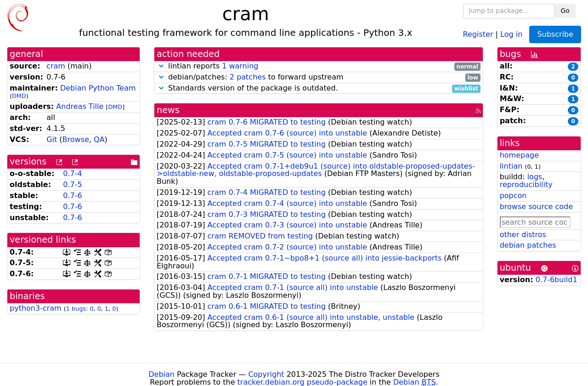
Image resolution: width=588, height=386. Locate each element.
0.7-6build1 (557, 280)
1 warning (240, 66)
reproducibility (526, 184)
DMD (19, 96)
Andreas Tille (80, 106)
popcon (513, 196)
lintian (511, 166)
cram (56, 66)
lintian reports (319, 66)
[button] (161, 66)
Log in (511, 34)
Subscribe (555, 34)
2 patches (248, 77)
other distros (523, 235)
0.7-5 (72, 184)
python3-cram (36, 308)
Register (478, 34)
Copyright (266, 374)
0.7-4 (72, 173)
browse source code (536, 207)
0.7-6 (72, 196)
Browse (76, 139)
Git (52, 139)
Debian (161, 374)
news (168, 110)
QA (99, 139)
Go (565, 11)
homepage (519, 155)
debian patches (528, 245)
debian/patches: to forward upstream (319, 77)
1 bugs (76, 309)
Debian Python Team (98, 88)
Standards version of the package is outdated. (319, 88)
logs (535, 177)
